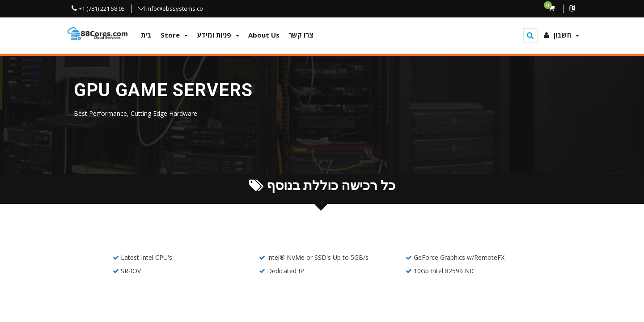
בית (146, 35)
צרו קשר (301, 35)
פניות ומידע (218, 35)
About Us (264, 35)
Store (174, 35)
